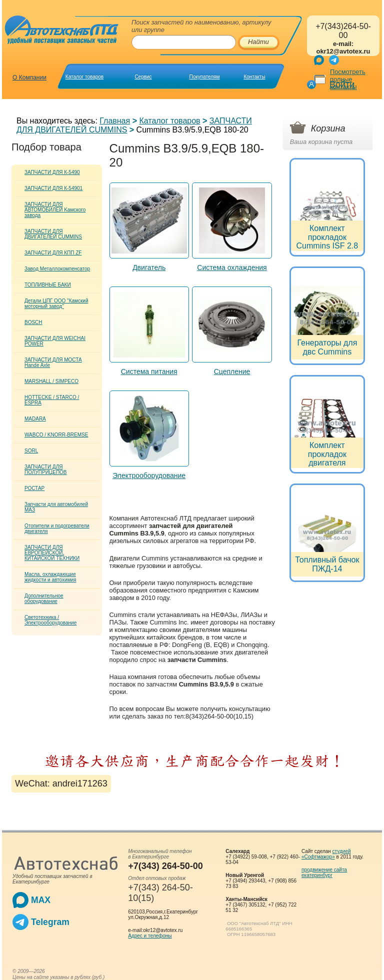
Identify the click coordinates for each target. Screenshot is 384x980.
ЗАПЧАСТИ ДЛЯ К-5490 (52, 172)
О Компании (29, 77)
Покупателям (205, 77)
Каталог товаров (84, 77)
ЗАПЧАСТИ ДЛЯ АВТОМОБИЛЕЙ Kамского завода (55, 210)
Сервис (143, 77)
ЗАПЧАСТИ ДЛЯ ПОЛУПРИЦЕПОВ (46, 469)
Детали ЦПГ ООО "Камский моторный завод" (56, 303)
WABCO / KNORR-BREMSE (56, 435)
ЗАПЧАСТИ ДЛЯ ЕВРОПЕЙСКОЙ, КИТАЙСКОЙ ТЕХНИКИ (52, 553)
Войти (342, 84)
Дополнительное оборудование (44, 598)
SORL (31, 451)
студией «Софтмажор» (326, 854)
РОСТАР (34, 488)
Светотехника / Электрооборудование (50, 620)
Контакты (254, 77)
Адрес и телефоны (150, 936)
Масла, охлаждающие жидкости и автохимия (50, 577)
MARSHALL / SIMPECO (51, 381)
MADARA (35, 419)
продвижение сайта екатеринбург (324, 872)
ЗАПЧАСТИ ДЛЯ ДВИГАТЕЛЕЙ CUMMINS (53, 234)
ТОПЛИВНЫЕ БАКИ (48, 285)
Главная (115, 121)
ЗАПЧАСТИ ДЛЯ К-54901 (53, 188)
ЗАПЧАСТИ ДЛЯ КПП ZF (53, 253)
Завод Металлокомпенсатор (57, 269)
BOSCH (33, 322)
